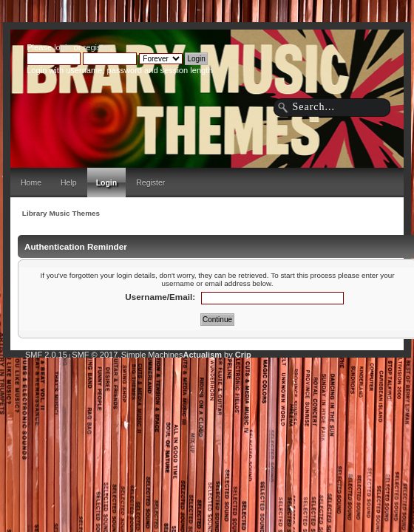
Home (31, 183)
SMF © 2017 (95, 355)
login (62, 47)
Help (69, 183)
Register (150, 183)
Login (107, 183)
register (97, 47)
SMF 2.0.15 (46, 355)
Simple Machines (152, 355)
